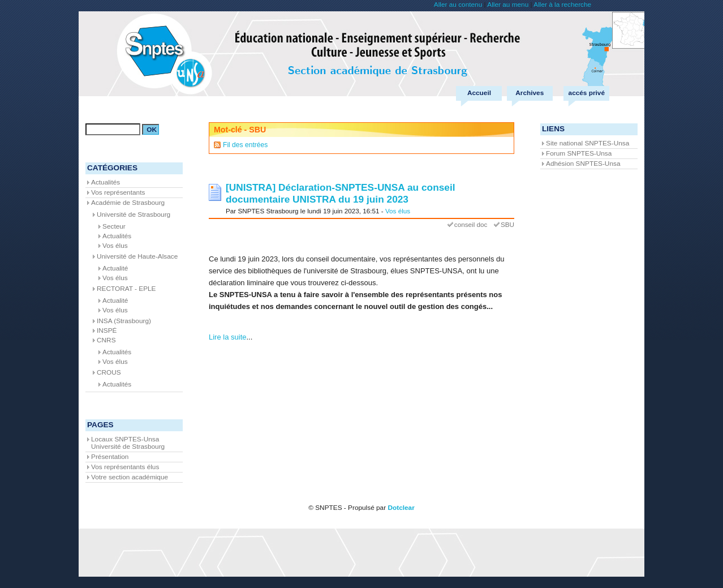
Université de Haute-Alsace (137, 256)
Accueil (479, 93)
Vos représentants (118, 192)
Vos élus (398, 211)
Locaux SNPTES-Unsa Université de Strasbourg (128, 443)
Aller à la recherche (562, 5)
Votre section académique (130, 477)
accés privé (587, 93)
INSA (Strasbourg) (124, 321)
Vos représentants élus (125, 467)
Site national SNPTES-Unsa (588, 143)
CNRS (106, 340)
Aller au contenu (458, 5)
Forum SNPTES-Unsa (579, 153)
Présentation (110, 457)
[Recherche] (113, 129)
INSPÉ (107, 331)
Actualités (106, 182)
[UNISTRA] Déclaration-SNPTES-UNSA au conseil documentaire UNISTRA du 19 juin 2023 (341, 193)
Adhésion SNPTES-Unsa (583, 164)
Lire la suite (227, 337)
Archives (530, 93)
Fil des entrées (245, 145)
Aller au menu (508, 5)
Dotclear (401, 508)
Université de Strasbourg (134, 214)
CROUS (109, 372)
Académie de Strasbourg (128, 203)
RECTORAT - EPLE (126, 289)
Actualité (115, 268)
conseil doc (471, 224)
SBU (507, 224)
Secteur (114, 226)
